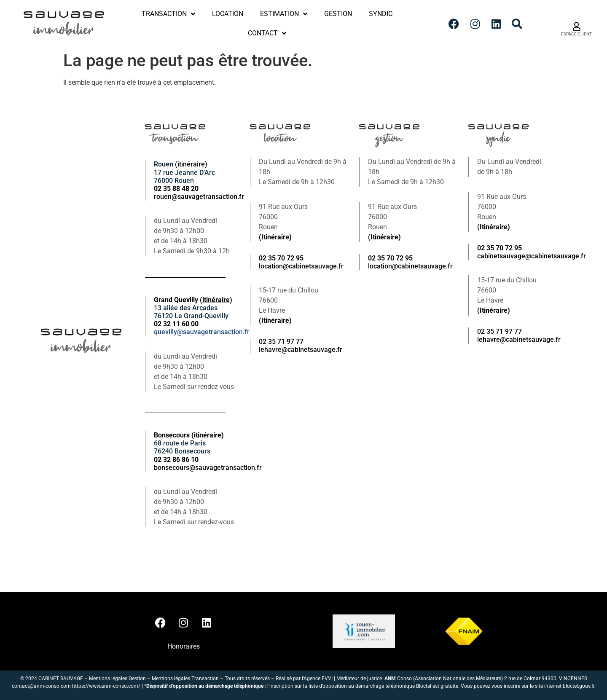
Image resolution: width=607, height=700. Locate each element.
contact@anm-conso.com (41, 686)
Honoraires (184, 646)
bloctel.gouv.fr (579, 686)
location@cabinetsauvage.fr (301, 266)
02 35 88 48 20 (176, 189)
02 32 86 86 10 (176, 460)
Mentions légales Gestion (117, 679)
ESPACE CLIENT (576, 34)
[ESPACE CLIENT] (577, 27)
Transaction (168, 14)
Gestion (338, 14)
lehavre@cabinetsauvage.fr (301, 350)
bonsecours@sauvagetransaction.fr (208, 468)
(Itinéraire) (275, 237)
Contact (267, 33)
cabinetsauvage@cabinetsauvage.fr (532, 256)
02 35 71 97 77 (281, 342)
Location (228, 14)
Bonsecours (189, 435)
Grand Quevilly (193, 300)
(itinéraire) (191, 164)
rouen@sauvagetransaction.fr (199, 197)
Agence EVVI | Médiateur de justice (344, 679)
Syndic (381, 14)
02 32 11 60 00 (176, 324)
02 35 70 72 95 (500, 248)
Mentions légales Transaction (185, 679)
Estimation (284, 14)
